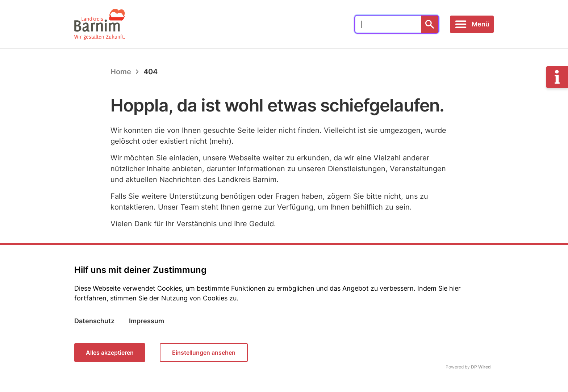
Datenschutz (94, 321)
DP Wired (481, 367)
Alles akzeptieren (110, 353)
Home (121, 72)
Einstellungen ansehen (204, 353)
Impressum (147, 321)
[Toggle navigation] (472, 24)
